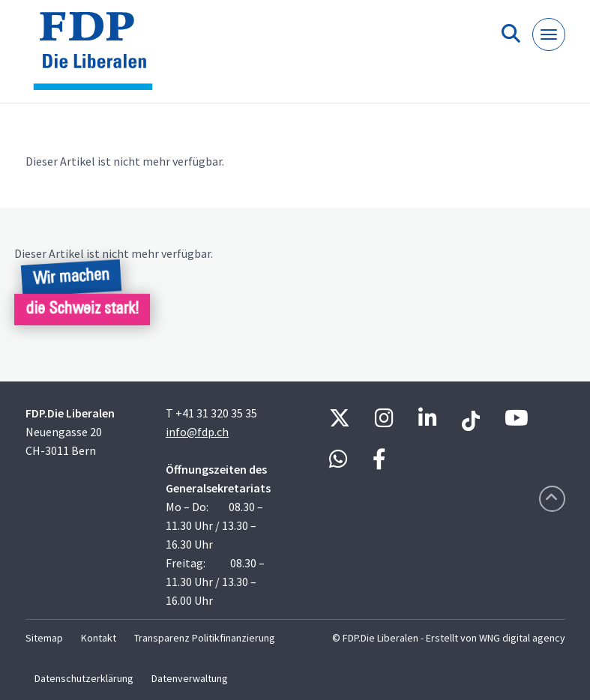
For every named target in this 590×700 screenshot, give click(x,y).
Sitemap (44, 638)
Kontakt (99, 638)
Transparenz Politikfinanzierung (205, 638)
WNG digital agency (522, 638)
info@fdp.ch (197, 432)
